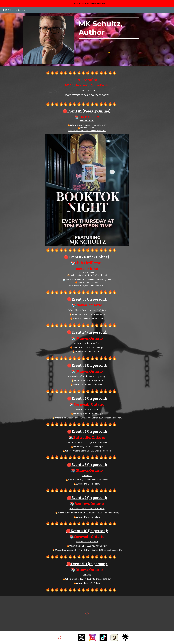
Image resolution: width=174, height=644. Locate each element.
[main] (109, 28)
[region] (87, 4)
